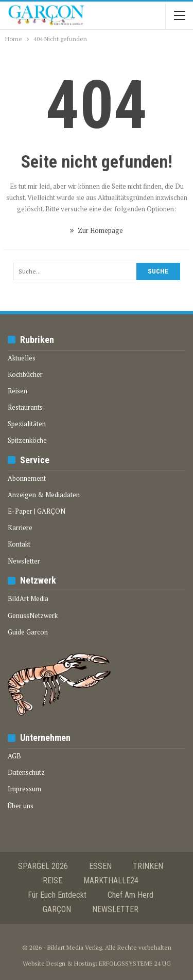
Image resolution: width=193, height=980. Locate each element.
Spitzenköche (27, 440)
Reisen (17, 391)
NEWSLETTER (115, 909)
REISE (52, 881)
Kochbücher (25, 374)
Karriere (20, 528)
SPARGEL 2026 (43, 866)
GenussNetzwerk (33, 615)
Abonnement (27, 478)
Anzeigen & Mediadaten (44, 495)
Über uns (21, 806)
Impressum (24, 789)
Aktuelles (22, 358)
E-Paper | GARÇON (37, 511)
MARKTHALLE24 (111, 881)
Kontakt (19, 544)
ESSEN (100, 866)
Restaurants (25, 407)
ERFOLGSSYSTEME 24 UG (135, 963)
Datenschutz (26, 772)
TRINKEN (148, 866)
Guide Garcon (28, 632)
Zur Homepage (97, 230)
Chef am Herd (130, 895)
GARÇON (57, 909)
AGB (14, 756)
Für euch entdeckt (57, 895)
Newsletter (24, 561)
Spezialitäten (27, 424)
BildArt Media (28, 598)
